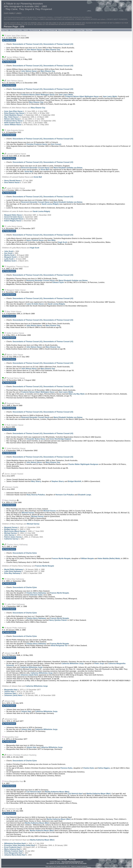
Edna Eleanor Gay (14, 113)
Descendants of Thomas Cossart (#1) (28, 44)
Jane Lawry (66, 95)
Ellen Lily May (77, 394)
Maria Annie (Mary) (15, 531)
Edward (58, 282)
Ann (56, 144)
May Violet (11, 117)
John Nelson (34, 50)
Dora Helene (12, 182)
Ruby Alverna (36, 495)
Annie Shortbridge (60, 439)
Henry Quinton (58, 620)
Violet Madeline (13, 115)
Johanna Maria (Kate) (15, 855)
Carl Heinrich (34, 792)
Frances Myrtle (61, 558)
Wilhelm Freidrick (13, 851)
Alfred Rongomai (59, 646)
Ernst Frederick (13, 847)
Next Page (89, 30)
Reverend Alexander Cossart (35, 168)
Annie (45, 170)
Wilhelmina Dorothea (15, 843)
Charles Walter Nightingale (83, 464)
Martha (9, 255)
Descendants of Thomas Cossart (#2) (58, 44)
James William (13, 125)
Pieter (99, 663)
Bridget (75, 481)
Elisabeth (84, 495)
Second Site (64, 866)
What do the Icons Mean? (66, 30)
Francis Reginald (14, 219)
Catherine (11, 539)
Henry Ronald (12, 181)
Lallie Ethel (13, 571)
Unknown (36, 595)
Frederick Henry (13, 121)
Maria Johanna (12, 849)
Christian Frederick (37, 144)
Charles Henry (36, 593)
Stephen (58, 481)
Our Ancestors (34, 30)
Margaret (10, 257)
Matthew (10, 261)
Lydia (9, 259)
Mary (36, 481)
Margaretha (11, 690)
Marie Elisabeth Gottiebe (68, 168)
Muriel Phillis (14, 569)
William (88, 558)
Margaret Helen (13, 215)
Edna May (12, 573)
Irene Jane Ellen (13, 111)
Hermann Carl (65, 495)
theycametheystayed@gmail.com (72, 862)
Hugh (62, 242)
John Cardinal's (57, 866)
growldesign (85, 866)
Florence (66, 768)
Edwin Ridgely (13, 221)
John (9, 251)
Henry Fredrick (35, 240)
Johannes (10, 693)
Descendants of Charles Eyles (25, 553)
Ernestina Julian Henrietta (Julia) (19, 845)
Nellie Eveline (12, 123)
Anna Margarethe (13, 853)
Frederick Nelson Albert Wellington (38, 95)
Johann (9, 692)
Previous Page (80, 30)
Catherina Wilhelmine (73, 663)
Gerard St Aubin (13, 217)
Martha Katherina (57, 792)
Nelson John (12, 119)
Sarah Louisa (50, 204)
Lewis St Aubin (35, 304)
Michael (50, 511)
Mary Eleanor (53, 50)
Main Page (5, 30)
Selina (104, 768)
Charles (89, 768)
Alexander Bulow (36, 439)
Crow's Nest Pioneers (48, 30)
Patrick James (13, 537)
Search (26, 30)
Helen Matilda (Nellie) (109, 558)
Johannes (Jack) (29, 675)
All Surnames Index (16, 30)
